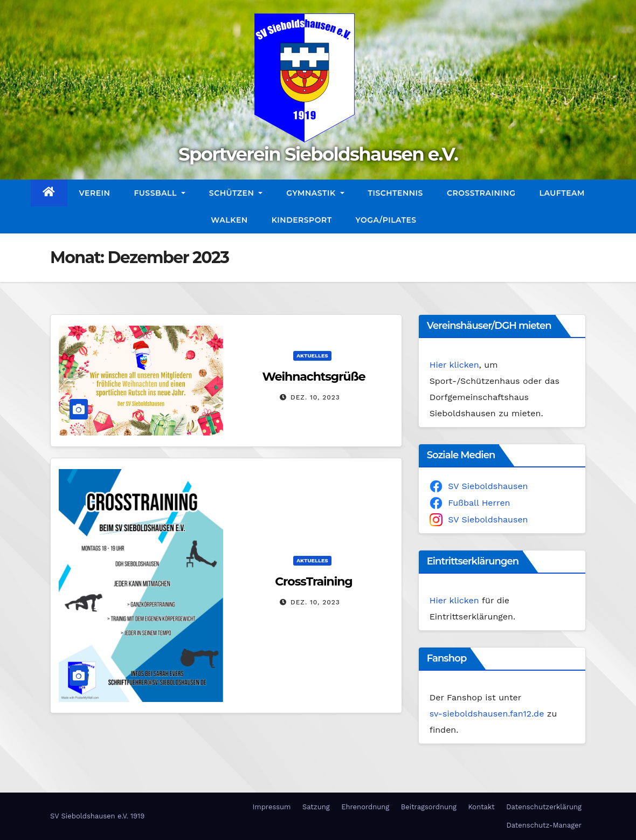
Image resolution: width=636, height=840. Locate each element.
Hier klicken (454, 365)
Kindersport (302, 220)
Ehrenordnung (365, 807)
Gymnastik (315, 193)
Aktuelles (312, 356)
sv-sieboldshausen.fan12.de (487, 714)
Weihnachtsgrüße (314, 377)
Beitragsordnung (429, 807)
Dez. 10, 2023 (315, 397)
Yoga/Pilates (386, 220)
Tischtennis (396, 193)
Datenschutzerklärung (544, 807)
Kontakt (481, 807)
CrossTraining (481, 193)
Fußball (159, 193)
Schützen (236, 193)
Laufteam (562, 193)
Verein (95, 193)
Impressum (271, 807)
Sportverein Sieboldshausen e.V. (318, 154)
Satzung (316, 807)
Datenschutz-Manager (544, 825)
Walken (229, 220)
